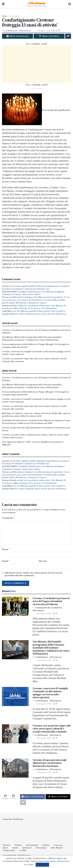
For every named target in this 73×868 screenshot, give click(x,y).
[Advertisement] (36, 64)
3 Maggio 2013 (44, 31)
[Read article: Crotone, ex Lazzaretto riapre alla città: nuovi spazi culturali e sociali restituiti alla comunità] (15, 735)
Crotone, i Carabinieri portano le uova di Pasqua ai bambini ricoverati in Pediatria (51, 602)
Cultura (46, 846)
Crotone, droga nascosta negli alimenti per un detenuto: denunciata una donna (49, 764)
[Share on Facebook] (17, 36)
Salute (15, 849)
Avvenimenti (14, 16)
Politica (18, 846)
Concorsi (58, 846)
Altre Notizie (57, 849)
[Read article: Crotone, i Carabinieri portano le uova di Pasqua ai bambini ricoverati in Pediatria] (15, 607)
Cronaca (7, 846)
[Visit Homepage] (36, 4)
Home (5, 16)
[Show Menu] (3, 4)
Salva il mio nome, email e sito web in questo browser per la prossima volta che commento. (33, 575)
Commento (9, 518)
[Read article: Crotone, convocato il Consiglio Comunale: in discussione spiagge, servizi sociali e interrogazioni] (15, 698)
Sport (5, 849)
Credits (23, 852)
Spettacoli (27, 849)
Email (6, 562)
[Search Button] (70, 4)
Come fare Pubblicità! (13, 820)
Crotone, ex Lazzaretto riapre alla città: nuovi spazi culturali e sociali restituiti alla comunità (52, 730)
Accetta (42, 865)
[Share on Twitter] (49, 36)
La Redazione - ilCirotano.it (18, 31)
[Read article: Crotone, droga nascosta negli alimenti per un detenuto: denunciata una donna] (15, 769)
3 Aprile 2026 (44, 661)
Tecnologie (41, 849)
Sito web (43, 562)
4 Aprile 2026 (44, 615)
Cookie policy (9, 852)
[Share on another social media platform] (68, 36)
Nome (6, 550)
